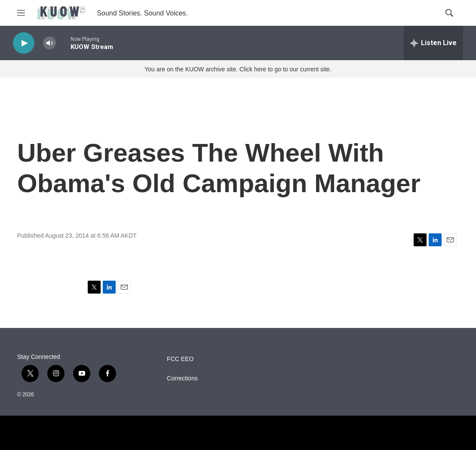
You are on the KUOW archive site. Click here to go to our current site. (238, 69)
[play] (24, 43)
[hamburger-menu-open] (21, 13)
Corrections (182, 378)
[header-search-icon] (449, 13)
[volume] (49, 43)
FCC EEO (180, 359)
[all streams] (433, 43)
